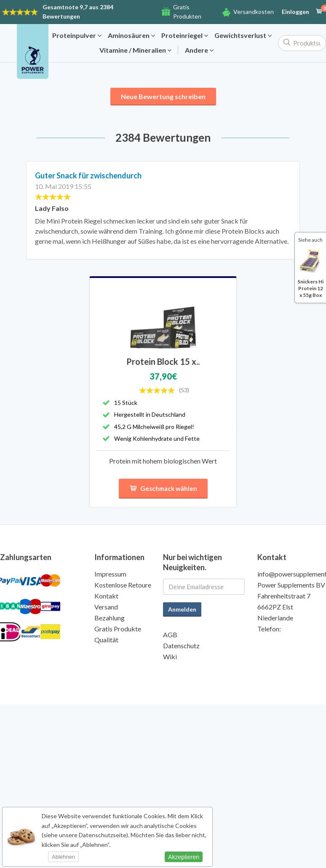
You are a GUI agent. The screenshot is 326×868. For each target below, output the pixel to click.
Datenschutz (181, 646)
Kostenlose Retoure (123, 585)
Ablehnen (63, 857)
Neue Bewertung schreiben (163, 96)
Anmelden (182, 609)
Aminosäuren (131, 35)
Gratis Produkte (118, 629)
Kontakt (106, 596)
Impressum (110, 574)
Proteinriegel (185, 35)
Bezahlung (110, 618)
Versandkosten (254, 12)
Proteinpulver (77, 35)
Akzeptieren (184, 857)
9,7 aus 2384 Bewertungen (78, 12)
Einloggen (295, 12)
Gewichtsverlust (243, 35)
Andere (199, 50)
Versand (106, 607)
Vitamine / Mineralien (135, 50)
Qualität (106, 640)
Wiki (170, 656)
